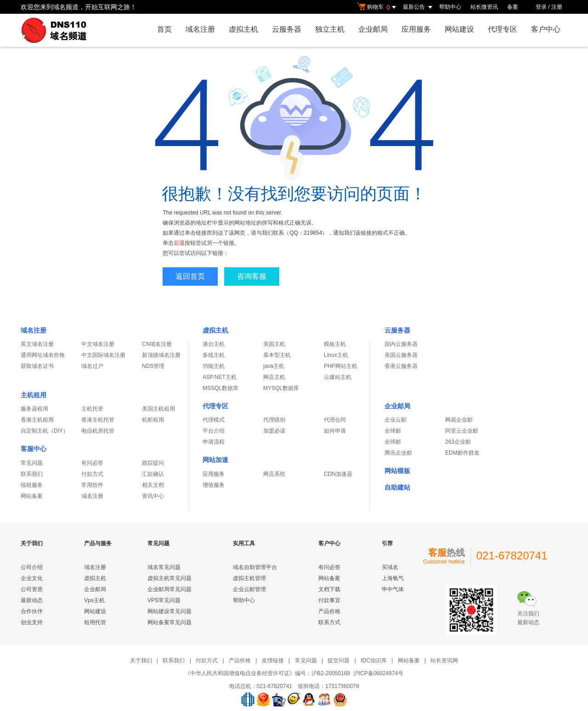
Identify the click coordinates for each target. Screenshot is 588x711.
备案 (513, 7)
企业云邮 (396, 420)
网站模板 (397, 471)
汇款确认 (153, 474)
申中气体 (393, 589)
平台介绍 (214, 431)
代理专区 (503, 29)
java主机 (274, 366)
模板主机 (335, 344)
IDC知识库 (374, 660)
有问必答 (92, 463)
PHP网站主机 (341, 366)
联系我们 (32, 474)
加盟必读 (274, 431)
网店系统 (274, 474)
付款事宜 (329, 600)
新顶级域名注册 (161, 355)
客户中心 (546, 29)
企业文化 (32, 578)
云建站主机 (338, 377)
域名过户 (92, 366)
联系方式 (329, 622)
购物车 (378, 7)
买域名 (390, 567)
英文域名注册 (37, 344)
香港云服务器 (401, 366)
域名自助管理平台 (255, 567)
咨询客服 (252, 276)
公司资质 (32, 589)
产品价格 (329, 611)
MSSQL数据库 (220, 388)
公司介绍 (32, 567)
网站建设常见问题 (170, 611)
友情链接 (273, 660)
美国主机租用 (158, 409)
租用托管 (95, 622)
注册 (557, 7)
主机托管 (92, 409)
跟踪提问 (153, 463)
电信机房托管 (98, 431)
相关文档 (153, 485)
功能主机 (214, 366)
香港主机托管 (98, 420)
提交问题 (339, 660)
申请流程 (214, 442)
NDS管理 (153, 366)
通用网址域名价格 (43, 355)
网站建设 (459, 29)
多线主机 (214, 355)
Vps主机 (94, 600)
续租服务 (32, 485)
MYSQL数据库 (281, 388)
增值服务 (214, 485)
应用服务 (416, 29)
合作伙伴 (32, 611)
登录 (541, 7)
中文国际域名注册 (103, 355)
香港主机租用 (37, 420)
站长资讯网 (444, 660)
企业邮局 (373, 29)
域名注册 (200, 29)
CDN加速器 (338, 474)
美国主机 (274, 344)
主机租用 (34, 395)
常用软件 (92, 485)
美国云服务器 (401, 355)
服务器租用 (34, 409)
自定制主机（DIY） (45, 431)
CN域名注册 (157, 344)
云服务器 (287, 29)
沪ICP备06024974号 (378, 673)
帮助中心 (450, 7)
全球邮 (393, 431)
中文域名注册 (98, 344)
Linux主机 (336, 355)
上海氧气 (393, 578)
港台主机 (214, 344)
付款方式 (92, 474)
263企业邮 (458, 442)
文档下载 (329, 589)
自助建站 (397, 487)
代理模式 (214, 420)
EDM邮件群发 (462, 453)
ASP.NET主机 (220, 377)
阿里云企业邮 (462, 431)
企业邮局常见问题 (170, 589)
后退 (179, 243)
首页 (164, 29)
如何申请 (335, 431)
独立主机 (330, 29)
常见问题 (32, 463)
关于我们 (141, 660)
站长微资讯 (484, 7)
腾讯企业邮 (398, 453)
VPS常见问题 (164, 600)
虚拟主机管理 (249, 578)
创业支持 (32, 622)
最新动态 (32, 600)
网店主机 (274, 377)
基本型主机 (277, 355)
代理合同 (335, 420)
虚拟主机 (243, 29)
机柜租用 (153, 420)
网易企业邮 (459, 420)
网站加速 (215, 460)
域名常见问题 (164, 567)
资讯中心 (153, 496)
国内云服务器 (401, 344)
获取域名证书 (37, 366)
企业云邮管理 (249, 589)
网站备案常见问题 (170, 622)
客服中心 (34, 449)
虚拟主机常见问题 (170, 578)
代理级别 (274, 420)
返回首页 (190, 276)
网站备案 (32, 496)
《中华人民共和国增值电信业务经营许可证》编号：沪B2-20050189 (267, 673)
